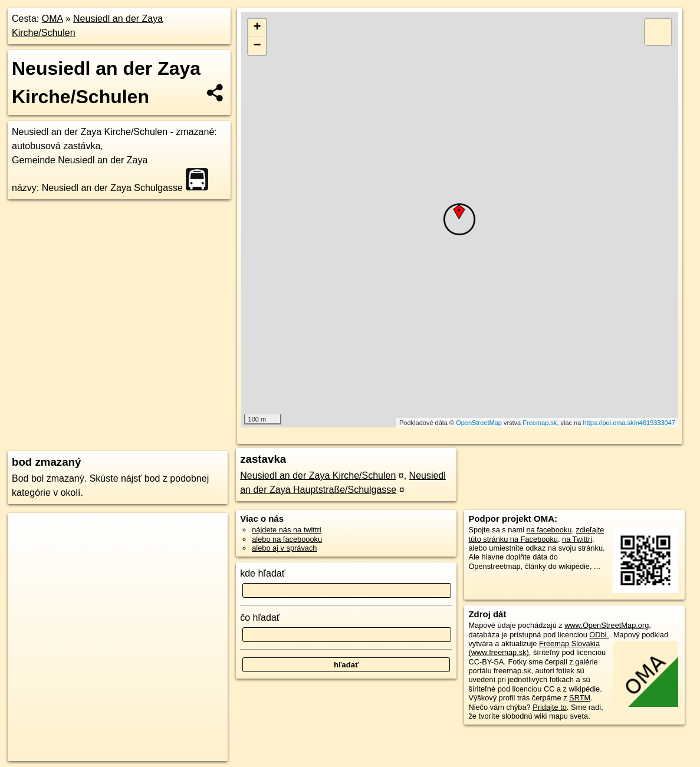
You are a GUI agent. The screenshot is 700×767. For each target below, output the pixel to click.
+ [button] (257, 28)
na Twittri (577, 539)
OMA (52, 19)
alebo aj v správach (284, 548)
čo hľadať (260, 618)
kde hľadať (263, 573)
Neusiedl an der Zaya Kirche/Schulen (318, 475)
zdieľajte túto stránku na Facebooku (536, 534)
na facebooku (549, 530)
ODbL (599, 635)
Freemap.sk (540, 423)
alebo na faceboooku (287, 539)
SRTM (580, 698)
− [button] (257, 46)
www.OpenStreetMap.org (607, 625)
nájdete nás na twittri (286, 530)
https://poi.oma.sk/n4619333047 (629, 423)
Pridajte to (550, 707)
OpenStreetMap (479, 423)
